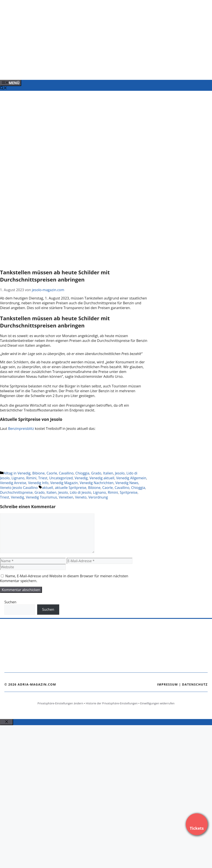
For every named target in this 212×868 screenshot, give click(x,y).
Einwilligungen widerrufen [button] (157, 703)
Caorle (52, 473)
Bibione (39, 473)
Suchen (10, 602)
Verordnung (98, 497)
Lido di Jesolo (80, 492)
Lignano (18, 478)
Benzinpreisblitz (22, 429)
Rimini (31, 478)
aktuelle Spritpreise (71, 488)
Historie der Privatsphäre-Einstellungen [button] (112, 703)
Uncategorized (61, 478)
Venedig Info (38, 483)
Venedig (81, 478)
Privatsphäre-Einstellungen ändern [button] (60, 703)
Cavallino (66, 473)
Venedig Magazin (64, 483)
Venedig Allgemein (131, 478)
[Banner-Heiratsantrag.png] (88, 72)
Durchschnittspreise (16, 492)
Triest (43, 478)
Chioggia (82, 473)
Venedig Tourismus (41, 497)
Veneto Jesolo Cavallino (19, 488)
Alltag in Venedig (17, 473)
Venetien (66, 497)
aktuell (48, 488)
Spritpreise (129, 492)
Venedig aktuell (102, 478)
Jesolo (120, 473)
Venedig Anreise (13, 483)
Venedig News (127, 483)
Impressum (167, 684)
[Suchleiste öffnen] (3, 88)
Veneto (81, 497)
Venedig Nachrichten (96, 483)
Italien (108, 473)
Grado (96, 473)
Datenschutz (195, 684)
